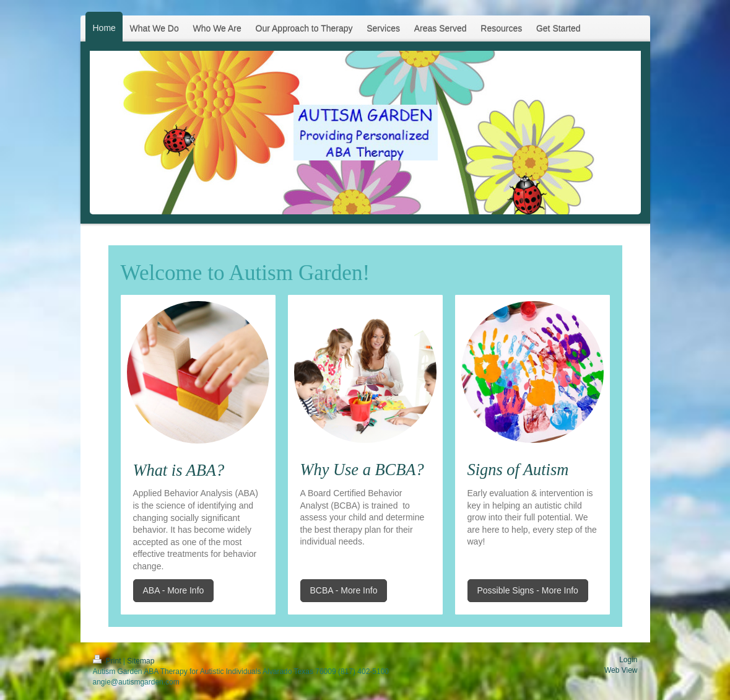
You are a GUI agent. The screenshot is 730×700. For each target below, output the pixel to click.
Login (628, 660)
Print (108, 661)
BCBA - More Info (344, 590)
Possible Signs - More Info (528, 590)
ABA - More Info (174, 590)
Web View (621, 670)
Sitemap (141, 661)
